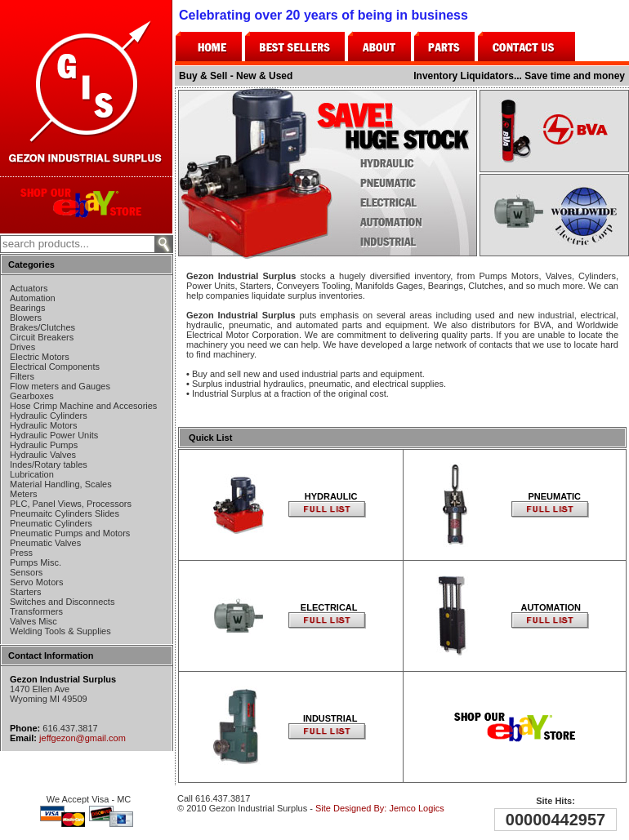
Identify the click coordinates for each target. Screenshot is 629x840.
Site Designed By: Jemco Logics (380, 808)
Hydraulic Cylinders (49, 416)
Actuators (29, 288)
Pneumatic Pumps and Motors (70, 533)
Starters (26, 592)
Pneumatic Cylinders (51, 523)
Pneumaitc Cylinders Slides (65, 513)
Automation (33, 298)
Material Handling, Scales (61, 484)
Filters (22, 376)
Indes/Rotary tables (49, 464)
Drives (22, 347)
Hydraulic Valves (43, 455)
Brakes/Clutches (42, 327)
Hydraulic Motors (44, 425)
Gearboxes (32, 396)
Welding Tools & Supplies (60, 631)
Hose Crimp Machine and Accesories (83, 406)
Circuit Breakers (42, 337)
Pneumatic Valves (45, 543)
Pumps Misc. (36, 562)
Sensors (26, 572)
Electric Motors (40, 357)
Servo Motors (36, 582)
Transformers (36, 611)
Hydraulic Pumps (44, 445)
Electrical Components (55, 367)
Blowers (26, 318)
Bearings (27, 308)
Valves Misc (33, 621)
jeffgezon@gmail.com (83, 738)
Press (21, 553)
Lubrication (32, 474)
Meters (24, 494)
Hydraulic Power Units (54, 435)
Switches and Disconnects (62, 602)
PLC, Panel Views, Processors (71, 504)
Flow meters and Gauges (60, 386)
